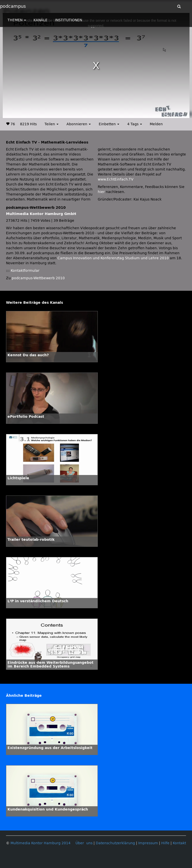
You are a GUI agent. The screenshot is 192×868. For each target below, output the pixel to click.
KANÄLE (40, 20)
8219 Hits (28, 124)
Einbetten (109, 124)
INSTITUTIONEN (68, 20)
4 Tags (135, 124)
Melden (156, 124)
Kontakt (179, 843)
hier (101, 192)
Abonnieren (79, 124)
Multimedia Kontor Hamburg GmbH (41, 214)
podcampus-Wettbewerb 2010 (38, 278)
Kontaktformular (25, 271)
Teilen (51, 124)
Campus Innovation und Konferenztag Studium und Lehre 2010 (113, 258)
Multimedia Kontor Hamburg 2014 (40, 843)
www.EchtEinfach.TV (116, 179)
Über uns (84, 843)
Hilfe (165, 843)
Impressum (148, 843)
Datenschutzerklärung (115, 843)
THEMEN (17, 20)
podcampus (13, 6)
